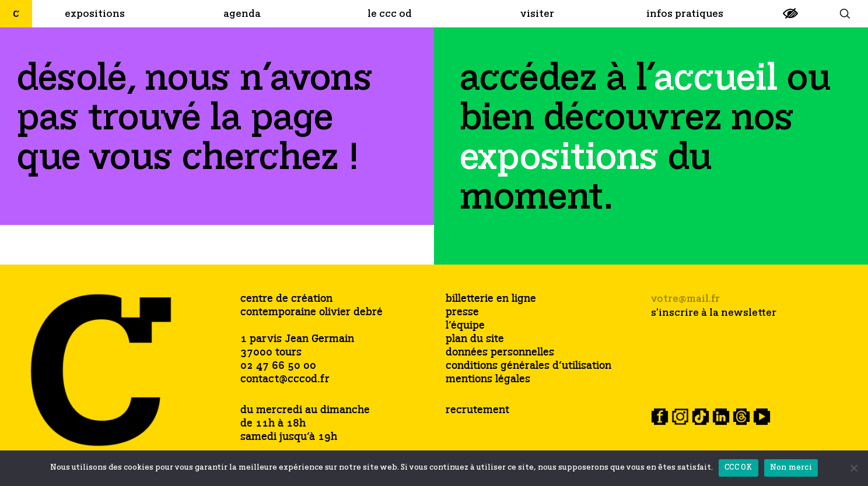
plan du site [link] (475, 339)
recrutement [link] (477, 410)
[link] (790, 18)
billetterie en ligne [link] (491, 299)
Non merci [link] (791, 468)
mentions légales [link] (488, 380)
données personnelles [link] (500, 353)
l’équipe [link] (465, 326)
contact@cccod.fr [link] (285, 379)
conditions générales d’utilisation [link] (528, 366)
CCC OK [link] (738, 468)
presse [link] (462, 313)
